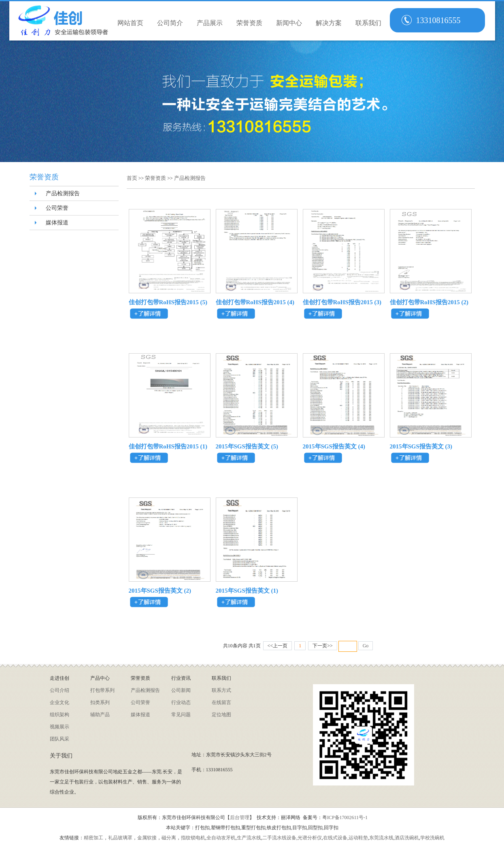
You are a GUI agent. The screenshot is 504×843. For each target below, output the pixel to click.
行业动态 (181, 702)
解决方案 (329, 23)
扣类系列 (100, 702)
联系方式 (221, 690)
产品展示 (210, 23)
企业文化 (60, 702)
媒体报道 (57, 223)
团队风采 (60, 739)
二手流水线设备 (279, 838)
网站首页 (130, 23)
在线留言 (221, 702)
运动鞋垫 (358, 838)
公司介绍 (60, 690)
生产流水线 (249, 838)
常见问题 (181, 715)
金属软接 (147, 838)
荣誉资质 (249, 23)
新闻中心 (289, 23)
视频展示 (60, 727)
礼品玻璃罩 (120, 838)
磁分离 (169, 838)
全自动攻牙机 (221, 838)
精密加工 (94, 838)
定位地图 (221, 715)
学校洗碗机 (432, 838)
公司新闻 (181, 690)
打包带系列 (102, 690)
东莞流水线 (381, 838)
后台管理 (240, 817)
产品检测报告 (63, 193)
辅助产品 (100, 715)
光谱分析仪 (310, 838)
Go (366, 646)
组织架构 (60, 715)
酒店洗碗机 (407, 838)
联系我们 (368, 23)
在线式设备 (335, 838)
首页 (133, 178)
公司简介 (170, 23)
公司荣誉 (57, 208)
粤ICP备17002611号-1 (345, 817)
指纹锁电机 (193, 838)
